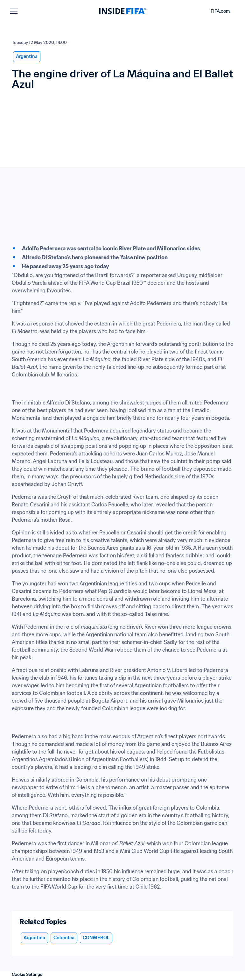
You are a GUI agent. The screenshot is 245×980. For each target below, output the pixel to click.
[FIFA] (122, 11)
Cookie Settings (27, 974)
